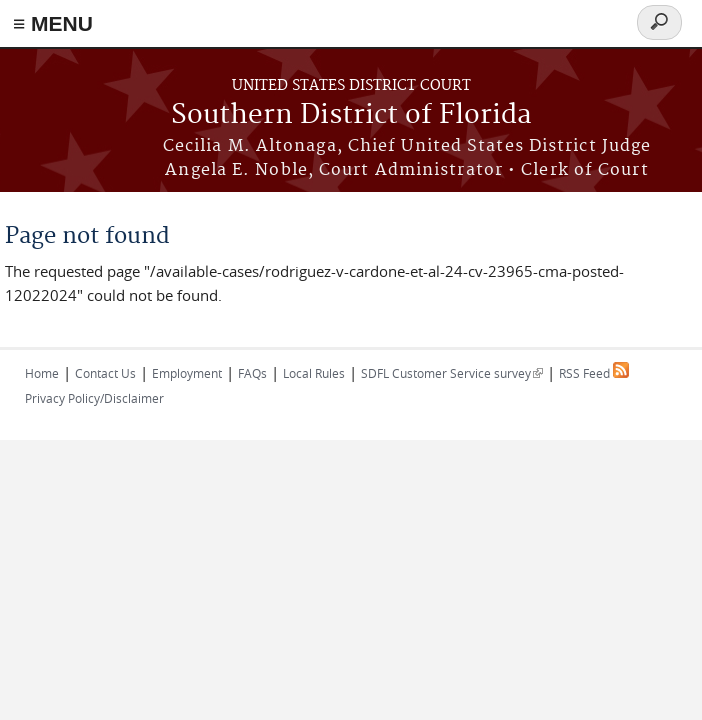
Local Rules (314, 373)
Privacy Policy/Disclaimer (94, 398)
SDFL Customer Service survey (452, 373)
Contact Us (105, 373)
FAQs (252, 373)
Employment (187, 373)
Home (42, 373)
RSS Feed (594, 373)
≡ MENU (53, 23)
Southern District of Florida (351, 115)
